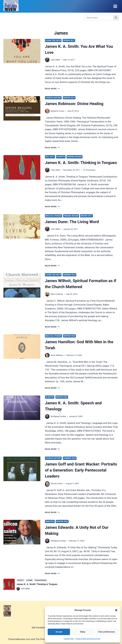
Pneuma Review (74, 157)
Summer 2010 (69, 275)
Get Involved (38, 627)
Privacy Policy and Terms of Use (88, 639)
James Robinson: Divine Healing (74, 104)
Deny (83, 632)
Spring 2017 (69, 40)
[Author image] (47, 60)
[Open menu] (115, 6)
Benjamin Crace (58, 111)
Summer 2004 (70, 458)
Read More (52, 89)
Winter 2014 (69, 98)
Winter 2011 (86, 216)
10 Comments (89, 170)
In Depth (61, 157)
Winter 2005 (62, 397)
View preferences (106, 632)
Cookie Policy (69, 639)
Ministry (50, 521)
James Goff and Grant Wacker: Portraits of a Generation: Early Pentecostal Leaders (81, 470)
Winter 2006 (69, 336)
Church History (53, 98)
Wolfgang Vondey (58, 416)
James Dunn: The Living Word (72, 222)
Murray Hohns (57, 483)
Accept (59, 632)
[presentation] (22, 51)
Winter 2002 (62, 521)
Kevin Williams (57, 355)
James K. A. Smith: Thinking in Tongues (81, 163)
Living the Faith (53, 40)
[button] (116, 610)
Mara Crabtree (57, 294)
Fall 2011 (50, 157)
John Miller (56, 60)
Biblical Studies (54, 216)
